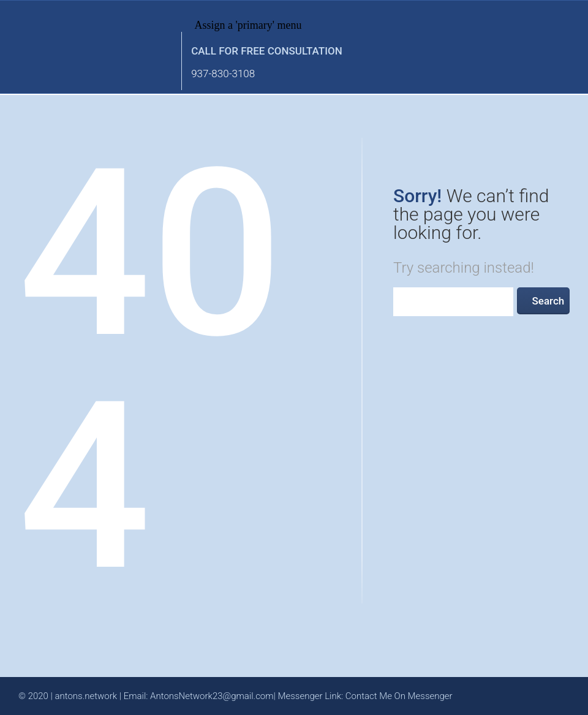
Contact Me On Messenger (399, 696)
